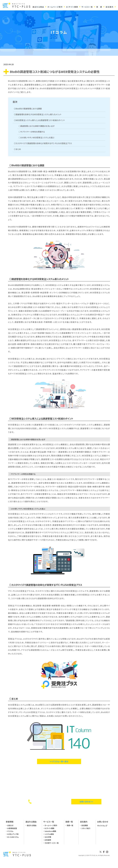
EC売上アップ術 (13, 834)
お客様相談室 (12, 828)
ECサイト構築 (49, 828)
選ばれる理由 (32, 825)
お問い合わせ (103, 822)
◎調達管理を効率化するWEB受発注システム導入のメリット (38, 114)
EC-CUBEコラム (13, 837)
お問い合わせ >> (86, 802)
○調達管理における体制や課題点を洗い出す (37, 126)
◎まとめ (17, 149)
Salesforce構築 (50, 831)
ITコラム (10, 831)
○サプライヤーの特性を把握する (32, 132)
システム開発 (49, 834)
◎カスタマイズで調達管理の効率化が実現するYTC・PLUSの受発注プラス (43, 143)
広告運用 (48, 840)
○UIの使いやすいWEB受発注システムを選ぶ (36, 137)
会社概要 (85, 825)
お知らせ (10, 825)
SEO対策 (48, 837)
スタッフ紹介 (86, 828)
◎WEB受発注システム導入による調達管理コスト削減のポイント (39, 120)
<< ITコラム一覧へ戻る (59, 761)
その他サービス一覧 (52, 843)
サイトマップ (102, 826)
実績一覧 (70, 825)
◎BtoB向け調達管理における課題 (28, 109)
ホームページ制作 (51, 825)
